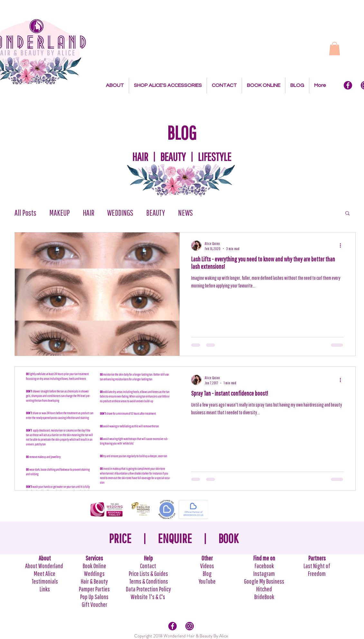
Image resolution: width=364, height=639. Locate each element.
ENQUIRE (175, 538)
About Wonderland (45, 566)
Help (148, 558)
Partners (317, 558)
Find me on (264, 558)
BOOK (228, 538)
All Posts (25, 213)
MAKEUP (60, 213)
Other (207, 558)
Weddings (94, 573)
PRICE (120, 538)
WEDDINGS (120, 213)
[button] (335, 49)
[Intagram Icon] (190, 626)
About (45, 558)
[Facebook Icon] (348, 85)
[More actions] (343, 246)
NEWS (185, 213)
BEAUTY (156, 213)
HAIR (89, 213)
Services (94, 558)
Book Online (94, 566)
